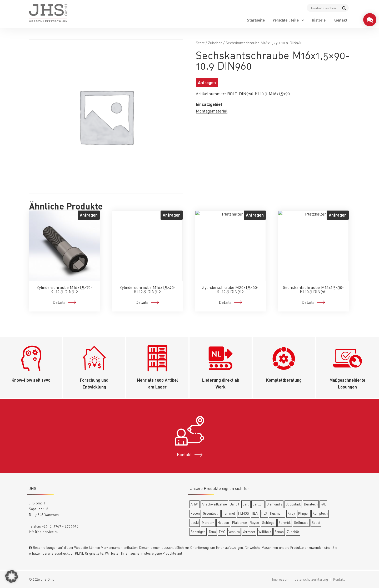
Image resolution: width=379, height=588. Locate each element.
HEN (255, 513)
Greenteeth (211, 513)
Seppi (316, 523)
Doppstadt (293, 504)
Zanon (279, 532)
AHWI (195, 504)
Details (59, 302)
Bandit (235, 504)
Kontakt (340, 20)
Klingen (304, 513)
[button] (12, 576)
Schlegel (269, 523)
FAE (323, 504)
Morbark (208, 523)
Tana (212, 532)
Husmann (277, 513)
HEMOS (244, 513)
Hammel (229, 513)
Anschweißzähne (214, 504)
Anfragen (207, 82)
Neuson (223, 523)
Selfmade (301, 523)
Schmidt (285, 523)
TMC (222, 532)
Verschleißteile (286, 20)
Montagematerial (212, 111)
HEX (264, 513)
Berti (246, 504)
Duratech (311, 504)
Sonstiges (198, 532)
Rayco (254, 523)
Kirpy (291, 513)
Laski (195, 523)
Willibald (265, 532)
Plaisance (240, 523)
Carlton (258, 504)
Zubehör (215, 43)
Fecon (195, 513)
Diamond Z (275, 504)
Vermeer (249, 532)
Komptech (320, 513)
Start (200, 43)
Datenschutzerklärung (311, 579)
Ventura (234, 532)
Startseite (256, 20)
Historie (319, 20)
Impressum (281, 579)
